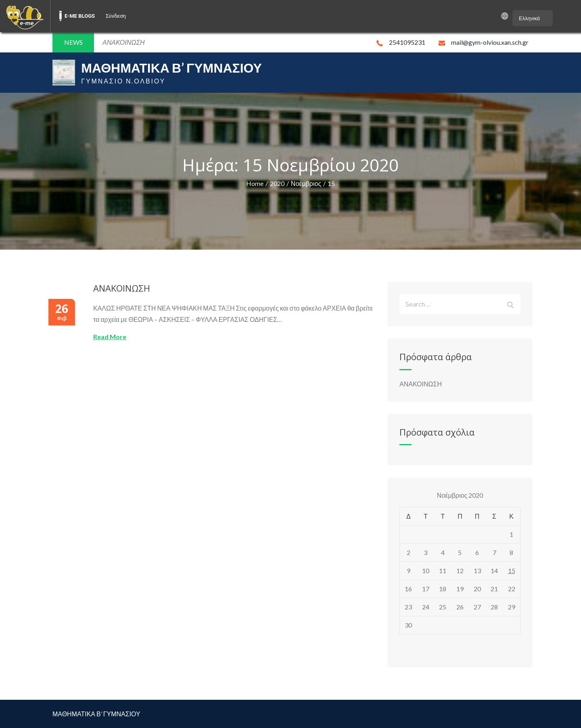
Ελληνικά (529, 18)
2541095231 (401, 42)
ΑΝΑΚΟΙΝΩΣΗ (122, 288)
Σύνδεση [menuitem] (116, 16)
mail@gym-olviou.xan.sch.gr (484, 42)
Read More (110, 337)
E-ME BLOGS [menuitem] (80, 16)
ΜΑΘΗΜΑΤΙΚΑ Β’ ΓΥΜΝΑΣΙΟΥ (171, 68)
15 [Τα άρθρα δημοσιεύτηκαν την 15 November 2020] (512, 571)
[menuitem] (25, 16)
